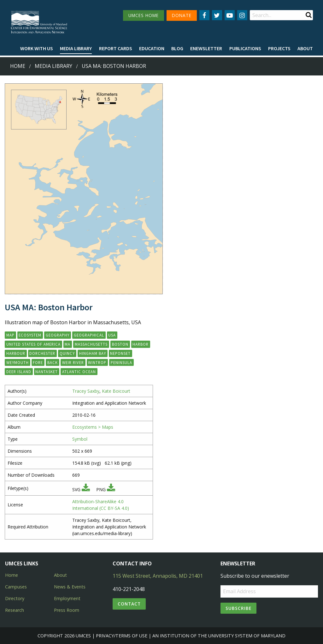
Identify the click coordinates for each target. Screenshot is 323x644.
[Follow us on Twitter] (217, 15)
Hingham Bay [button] (93, 353)
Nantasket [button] (47, 372)
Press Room (67, 610)
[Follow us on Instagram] (242, 15)
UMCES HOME (144, 15)
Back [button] (53, 362)
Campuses (16, 587)
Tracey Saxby (86, 391)
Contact (129, 604)
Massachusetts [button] (91, 344)
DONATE (182, 15)
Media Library (76, 48)
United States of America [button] (33, 344)
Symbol (80, 439)
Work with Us (37, 48)
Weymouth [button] (18, 362)
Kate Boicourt (116, 391)
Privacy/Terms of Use (122, 636)
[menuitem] (37, 49)
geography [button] (58, 335)
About (305, 48)
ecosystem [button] (30, 335)
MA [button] (68, 344)
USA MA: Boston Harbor (114, 66)
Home (18, 66)
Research (15, 610)
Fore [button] (38, 362)
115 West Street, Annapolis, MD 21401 (158, 576)
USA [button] (112, 335)
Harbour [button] (16, 353)
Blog (177, 48)
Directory (15, 598)
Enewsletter (206, 48)
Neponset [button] (120, 353)
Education (152, 48)
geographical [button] (89, 335)
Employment (67, 598)
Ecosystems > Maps (93, 427)
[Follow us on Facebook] (204, 15)
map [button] (10, 335)
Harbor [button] (141, 344)
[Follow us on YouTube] (230, 15)
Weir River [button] (73, 362)
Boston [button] (120, 344)
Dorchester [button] (42, 353)
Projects (279, 48)
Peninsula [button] (121, 362)
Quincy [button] (67, 353)
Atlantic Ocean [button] (79, 372)
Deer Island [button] (19, 372)
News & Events (70, 587)
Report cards (116, 48)
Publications (245, 48)
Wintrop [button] (97, 362)
